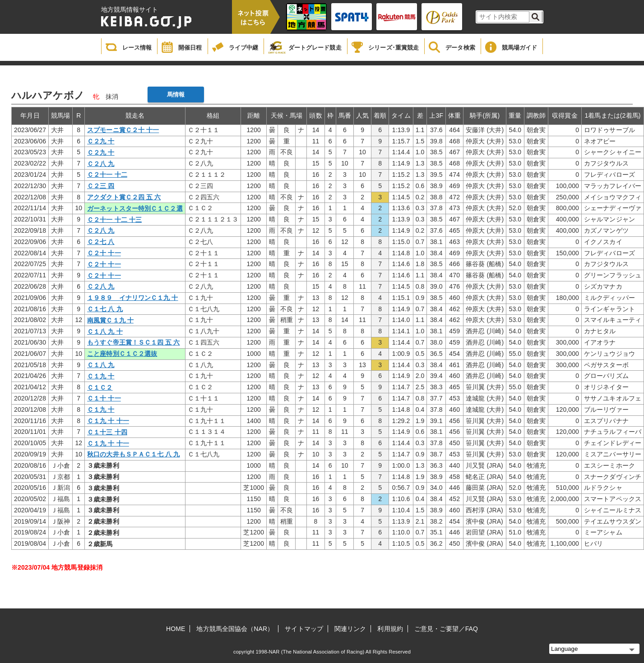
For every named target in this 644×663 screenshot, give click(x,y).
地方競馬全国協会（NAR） (235, 629)
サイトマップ (304, 629)
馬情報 (176, 94)
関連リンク (350, 629)
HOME (176, 629)
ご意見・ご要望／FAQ (446, 629)
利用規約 (390, 629)
